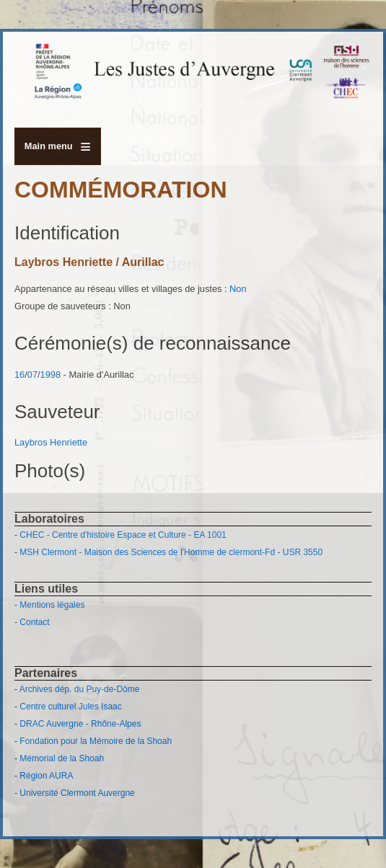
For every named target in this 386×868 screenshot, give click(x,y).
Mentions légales (52, 605)
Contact (34, 622)
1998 (51, 375)
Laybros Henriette (51, 442)
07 (32, 375)
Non (238, 289)
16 (19, 375)
